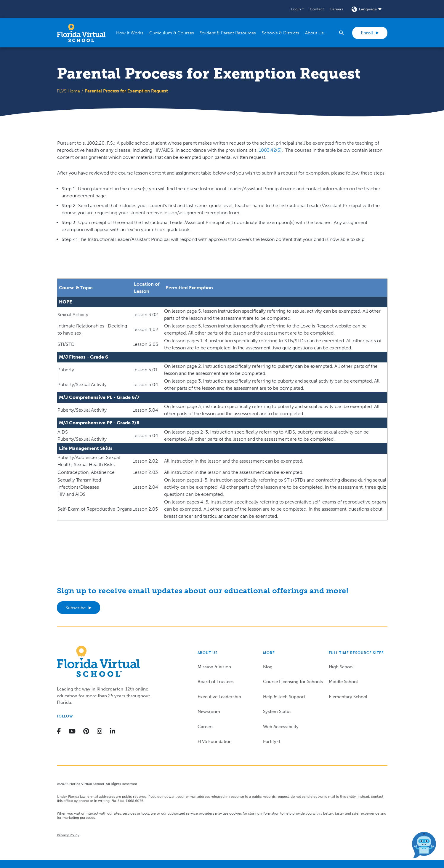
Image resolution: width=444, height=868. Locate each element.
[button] (297, 9)
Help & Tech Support (284, 697)
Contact (317, 9)
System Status (277, 712)
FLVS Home (68, 91)
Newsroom (209, 712)
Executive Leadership (219, 697)
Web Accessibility (281, 727)
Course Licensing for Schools (293, 682)
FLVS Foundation (215, 741)
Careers (336, 9)
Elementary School (348, 697)
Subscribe (76, 608)
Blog (268, 667)
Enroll (367, 33)
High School (341, 667)
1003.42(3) (270, 150)
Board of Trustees (216, 682)
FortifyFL (272, 741)
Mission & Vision (214, 667)
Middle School (343, 682)
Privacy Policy (68, 835)
